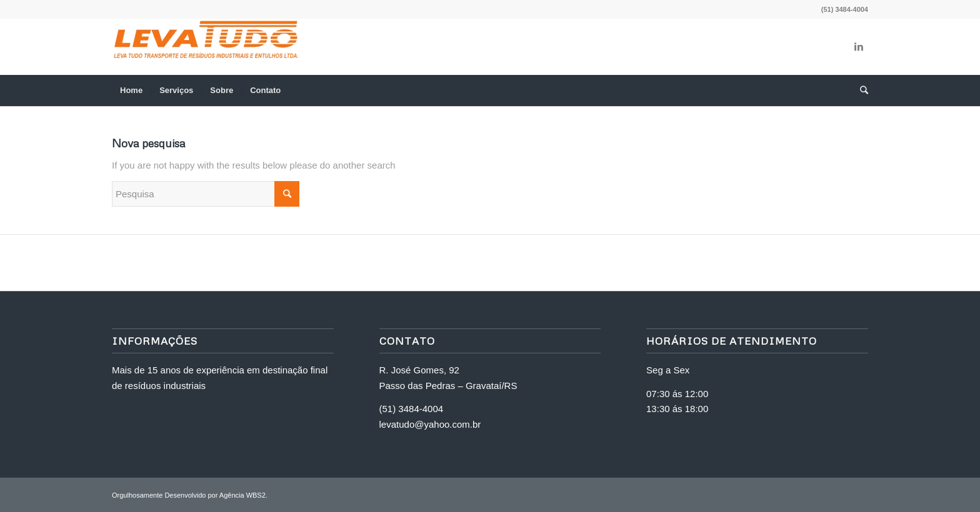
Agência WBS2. (243, 495)
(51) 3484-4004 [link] (412, 409)
